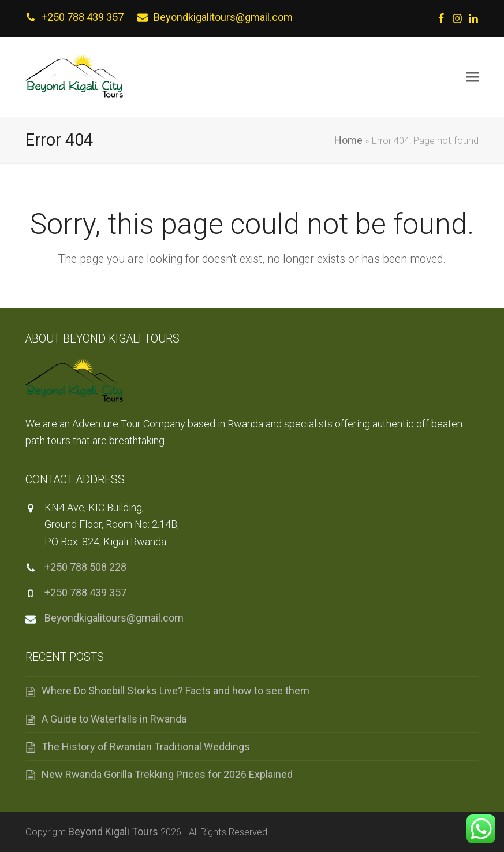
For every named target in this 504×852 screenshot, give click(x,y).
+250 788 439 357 (83, 17)
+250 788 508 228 (85, 567)
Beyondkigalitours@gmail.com (223, 17)
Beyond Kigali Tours (113, 831)
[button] (472, 77)
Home (348, 140)
